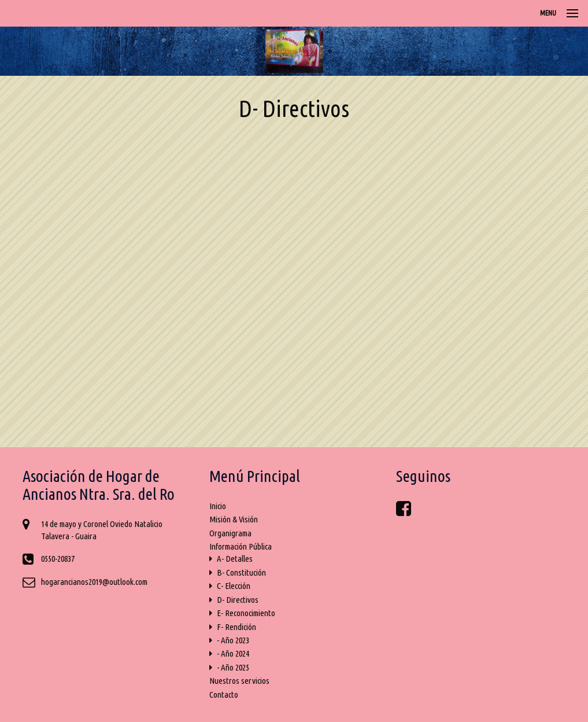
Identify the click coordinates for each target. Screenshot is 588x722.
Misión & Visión (234, 519)
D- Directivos (234, 600)
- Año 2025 (229, 667)
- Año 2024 (229, 653)
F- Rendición (233, 627)
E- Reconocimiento (242, 613)
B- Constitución (238, 572)
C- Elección (230, 586)
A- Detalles (231, 559)
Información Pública (241, 546)
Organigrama (230, 533)
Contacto (224, 695)
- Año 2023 (229, 640)
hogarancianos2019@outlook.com (94, 582)
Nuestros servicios (239, 681)
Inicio (218, 506)
